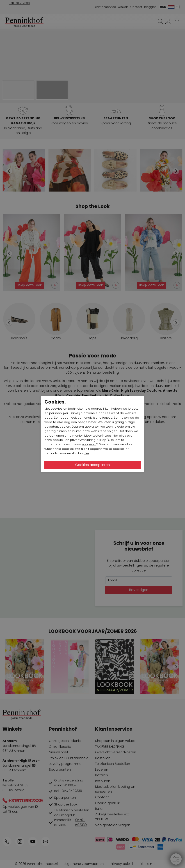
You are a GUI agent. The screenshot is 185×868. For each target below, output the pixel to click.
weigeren (89, 444)
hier (115, 436)
